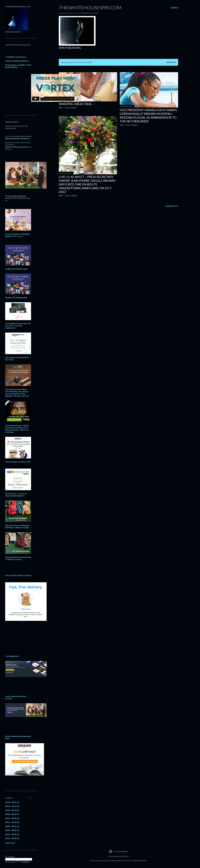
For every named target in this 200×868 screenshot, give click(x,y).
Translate (22, 862)
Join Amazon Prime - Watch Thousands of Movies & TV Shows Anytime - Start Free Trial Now (17, 429)
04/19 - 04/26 (12, 818)
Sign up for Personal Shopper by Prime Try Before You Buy (17, 526)
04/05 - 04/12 (12, 826)
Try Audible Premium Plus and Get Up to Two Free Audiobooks (18, 326)
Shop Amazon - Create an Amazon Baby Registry (16, 495)
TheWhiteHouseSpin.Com (90, 8)
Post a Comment (71, 108)
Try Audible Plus (12, 656)
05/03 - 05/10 (12, 810)
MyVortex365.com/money (16, 147)
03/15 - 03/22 (12, 838)
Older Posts (172, 206)
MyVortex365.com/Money (17, 61)
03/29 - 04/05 (12, 830)
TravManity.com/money (15, 57)
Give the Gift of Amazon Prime (18, 575)
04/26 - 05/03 (12, 814)
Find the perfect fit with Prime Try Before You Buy (18, 558)
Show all (171, 62)
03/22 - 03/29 (12, 834)
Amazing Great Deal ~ (77, 104)
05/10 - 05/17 (12, 806)
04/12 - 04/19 (12, 822)
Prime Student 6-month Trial (18, 462)
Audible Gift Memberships (17, 269)
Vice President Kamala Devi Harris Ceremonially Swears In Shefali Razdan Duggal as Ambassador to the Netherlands (148, 116)
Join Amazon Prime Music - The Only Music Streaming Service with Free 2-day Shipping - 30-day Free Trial (17, 393)
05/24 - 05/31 (12, 802)
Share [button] (61, 108)
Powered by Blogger (118, 851)
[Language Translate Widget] (19, 859)
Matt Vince (125, 856)
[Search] (174, 8)
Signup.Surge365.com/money (17, 138)
